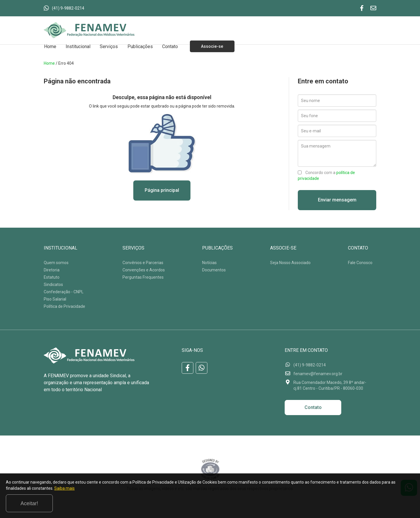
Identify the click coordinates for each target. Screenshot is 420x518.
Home (50, 46)
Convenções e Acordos (144, 270)
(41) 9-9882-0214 (68, 8)
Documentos (214, 270)
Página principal (162, 190)
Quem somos (56, 263)
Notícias (209, 263)
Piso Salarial (55, 299)
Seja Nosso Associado (290, 263)
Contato (167, 46)
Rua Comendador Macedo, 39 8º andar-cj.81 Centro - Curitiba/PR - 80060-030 (330, 386)
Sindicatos (53, 285)
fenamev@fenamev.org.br (318, 374)
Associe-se (209, 46)
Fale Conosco (360, 263)
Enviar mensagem (337, 200)
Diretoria (52, 270)
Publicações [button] (138, 46)
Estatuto (52, 278)
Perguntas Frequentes (143, 278)
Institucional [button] (77, 46)
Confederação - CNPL (64, 292)
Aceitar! (390, 503)
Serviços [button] (107, 46)
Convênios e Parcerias (143, 263)
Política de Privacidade (64, 307)
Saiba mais (121, 505)
